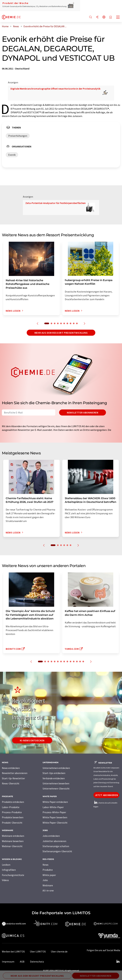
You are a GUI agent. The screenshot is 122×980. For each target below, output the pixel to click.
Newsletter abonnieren (83, 412)
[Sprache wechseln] (104, 17)
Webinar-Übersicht (12, 846)
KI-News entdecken (32, 740)
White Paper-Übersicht (55, 823)
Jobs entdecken (51, 836)
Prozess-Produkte (12, 812)
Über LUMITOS (38, 951)
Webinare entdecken (13, 836)
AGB (22, 962)
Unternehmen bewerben (56, 783)
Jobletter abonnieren (54, 841)
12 (77, 662)
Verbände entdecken (54, 778)
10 (77, 323)
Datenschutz (37, 962)
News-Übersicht (11, 783)
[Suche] (91, 17)
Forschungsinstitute (13, 875)
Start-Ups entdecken (54, 773)
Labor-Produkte (11, 807)
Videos (5, 880)
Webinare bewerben (13, 841)
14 (83, 662)
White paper (49, 875)
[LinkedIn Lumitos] (118, 962)
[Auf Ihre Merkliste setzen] (111, 17)
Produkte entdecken (13, 802)
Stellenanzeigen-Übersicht (57, 851)
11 (74, 662)
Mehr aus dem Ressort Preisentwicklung (61, 333)
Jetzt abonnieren (106, 795)
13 (80, 662)
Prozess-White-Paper (54, 812)
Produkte (48, 870)
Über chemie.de (59, 951)
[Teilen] (97, 17)
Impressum (8, 962)
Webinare (48, 885)
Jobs (45, 880)
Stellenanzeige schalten (56, 846)
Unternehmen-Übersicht (56, 788)
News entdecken (11, 768)
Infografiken (9, 870)
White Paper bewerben (55, 817)
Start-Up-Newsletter (13, 778)
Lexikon (6, 865)
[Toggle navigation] (118, 18)
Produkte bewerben (13, 817)
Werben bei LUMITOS (13, 951)
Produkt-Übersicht (12, 823)
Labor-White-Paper (53, 807)
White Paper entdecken (55, 802)
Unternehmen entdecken (56, 768)
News (46, 865)
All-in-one (48, 890)
